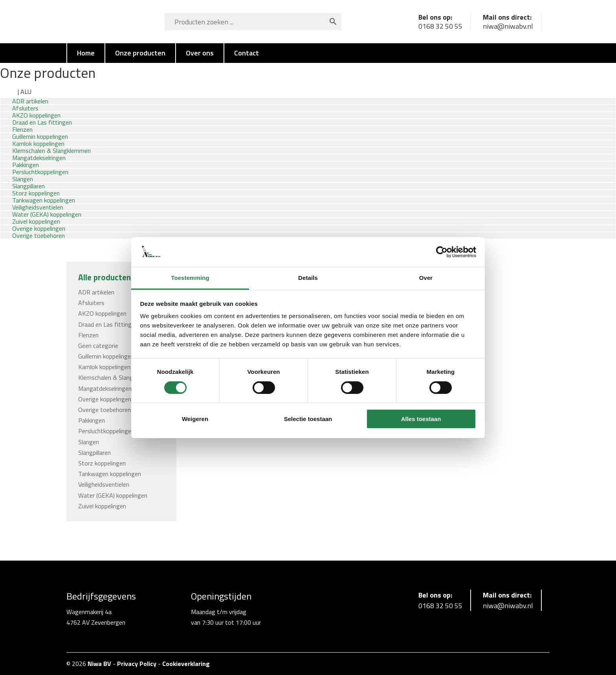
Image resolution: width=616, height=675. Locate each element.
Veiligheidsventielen (104, 484)
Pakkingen (92, 420)
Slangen (89, 442)
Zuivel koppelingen (102, 506)
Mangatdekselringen (105, 388)
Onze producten (140, 53)
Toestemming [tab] (190, 278)
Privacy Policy (137, 664)
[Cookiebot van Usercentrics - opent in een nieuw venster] (442, 252)
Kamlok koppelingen (104, 367)
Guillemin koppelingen (106, 356)
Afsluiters (91, 303)
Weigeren (195, 419)
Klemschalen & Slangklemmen (117, 377)
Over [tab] (426, 278)
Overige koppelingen (105, 399)
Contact (247, 53)
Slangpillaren (94, 452)
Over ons (200, 53)
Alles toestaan (421, 419)
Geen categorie (98, 346)
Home (86, 53)
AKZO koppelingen (102, 313)
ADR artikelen (96, 292)
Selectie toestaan (308, 419)
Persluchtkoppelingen (106, 431)
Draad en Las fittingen (108, 324)
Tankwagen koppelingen (110, 474)
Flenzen (88, 335)
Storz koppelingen (102, 463)
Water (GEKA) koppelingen (113, 495)
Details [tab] (308, 278)
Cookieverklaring (186, 664)
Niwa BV (99, 664)
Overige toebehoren (38, 235)
